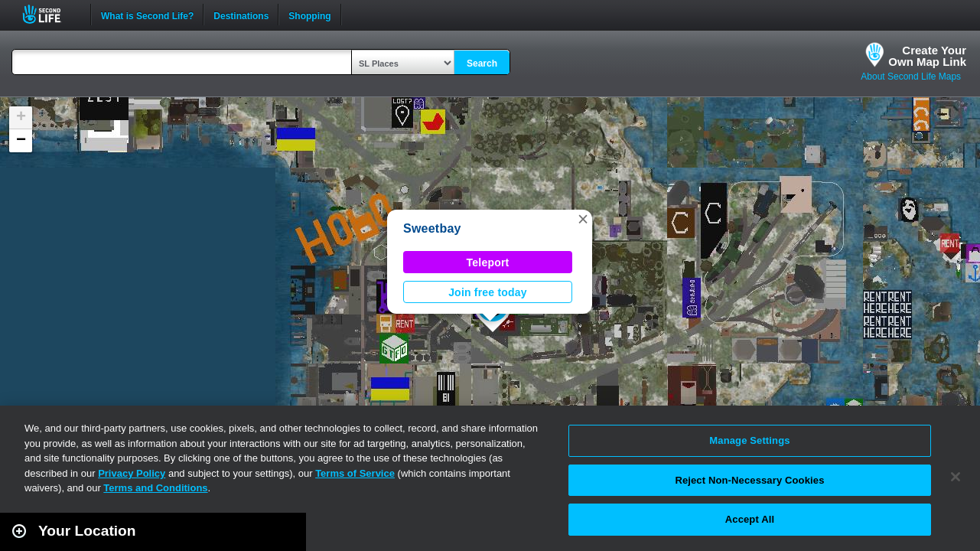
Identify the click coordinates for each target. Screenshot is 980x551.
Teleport (488, 262)
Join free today (488, 292)
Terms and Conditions (155, 488)
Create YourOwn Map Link (927, 56)
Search (482, 64)
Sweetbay (432, 228)
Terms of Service (355, 473)
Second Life (50, 14)
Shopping (309, 15)
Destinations (241, 15)
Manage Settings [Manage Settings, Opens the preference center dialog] (749, 440)
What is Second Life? (147, 15)
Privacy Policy (132, 473)
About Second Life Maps (911, 77)
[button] (583, 219)
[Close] (956, 477)
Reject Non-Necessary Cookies (749, 480)
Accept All (750, 519)
